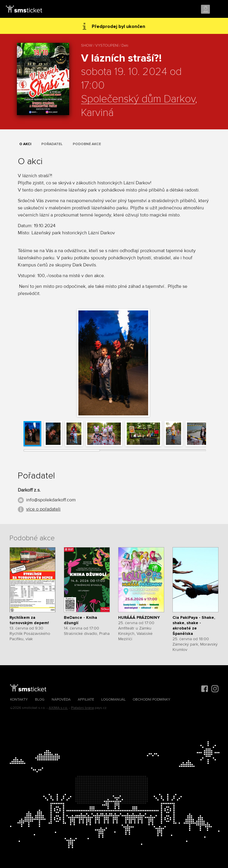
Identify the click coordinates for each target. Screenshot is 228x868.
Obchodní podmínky (152, 700)
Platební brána (82, 708)
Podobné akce (87, 144)
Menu (218, 10)
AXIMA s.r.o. (58, 708)
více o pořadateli (43, 509)
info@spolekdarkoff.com (51, 500)
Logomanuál (113, 700)
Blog (40, 700)
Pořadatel (52, 144)
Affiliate (86, 700)
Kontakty (19, 700)
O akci (25, 144)
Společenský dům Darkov (138, 99)
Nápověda (61, 700)
